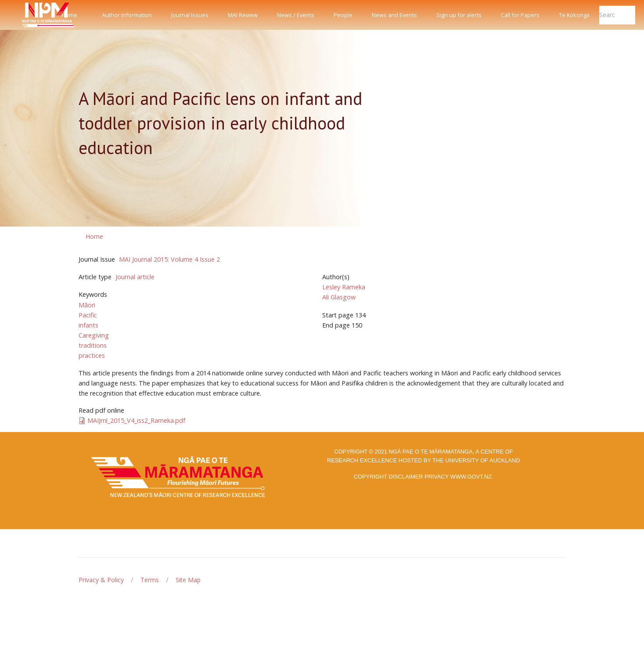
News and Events (394, 15)
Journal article (135, 277)
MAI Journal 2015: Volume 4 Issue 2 (169, 259)
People (343, 15)
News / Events (296, 15)
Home (69, 15)
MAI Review (243, 15)
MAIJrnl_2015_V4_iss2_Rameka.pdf (136, 420)
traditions (93, 345)
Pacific (88, 315)
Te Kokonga (574, 15)
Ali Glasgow (339, 297)
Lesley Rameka (344, 287)
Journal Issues (190, 15)
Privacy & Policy (101, 580)
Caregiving (94, 335)
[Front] (26, 15)
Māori (87, 305)
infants (88, 325)
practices (92, 355)
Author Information (127, 15)
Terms (150, 580)
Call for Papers (520, 15)
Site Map (188, 580)
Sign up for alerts (459, 15)
